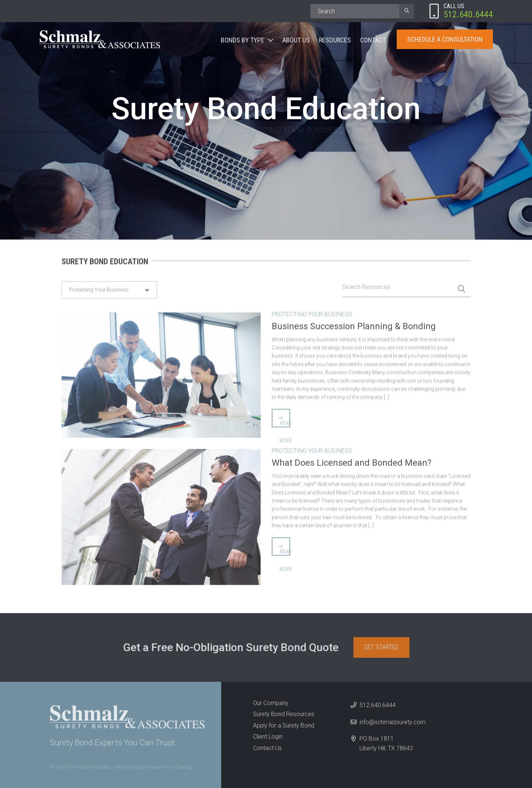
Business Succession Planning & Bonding (354, 324)
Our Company (268, 703)
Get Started (384, 647)
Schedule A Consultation (445, 39)
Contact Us (265, 748)
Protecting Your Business (312, 312)
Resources (335, 40)
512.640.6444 (378, 707)
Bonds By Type (243, 40)
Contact (373, 40)
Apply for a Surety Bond (281, 725)
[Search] (355, 11)
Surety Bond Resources (281, 714)
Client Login (265, 737)
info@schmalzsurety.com (392, 724)
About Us (296, 40)
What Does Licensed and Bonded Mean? (352, 460)
